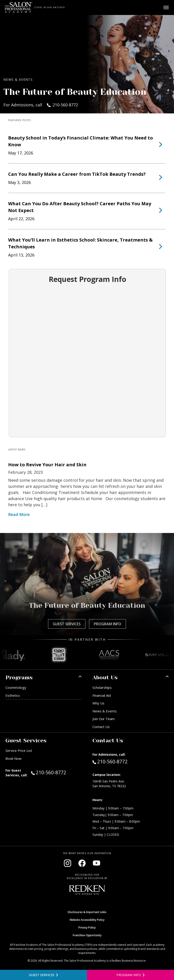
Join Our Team (104, 719)
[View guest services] (43, 975)
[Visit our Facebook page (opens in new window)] (82, 863)
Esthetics (13, 695)
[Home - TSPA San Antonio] (18, 7)
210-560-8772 (56, 772)
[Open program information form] (130, 975)
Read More (19, 514)
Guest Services (67, 624)
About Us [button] (105, 677)
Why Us (98, 703)
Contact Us (101, 727)
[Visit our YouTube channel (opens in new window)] (97, 863)
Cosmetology (16, 687)
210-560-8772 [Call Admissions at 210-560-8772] (110, 761)
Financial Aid (102, 695)
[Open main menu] (166, 7)
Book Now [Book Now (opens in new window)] (13, 758)
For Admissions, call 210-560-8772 (41, 105)
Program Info (108, 624)
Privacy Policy (87, 927)
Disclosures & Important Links (87, 912)
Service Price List (19, 750)
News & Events (105, 711)
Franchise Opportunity (87, 935)
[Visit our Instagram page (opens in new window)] (68, 863)
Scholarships (102, 687)
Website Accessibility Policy (87, 920)
